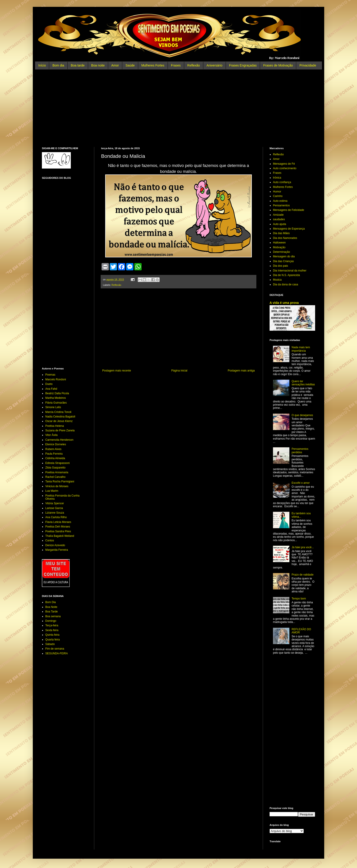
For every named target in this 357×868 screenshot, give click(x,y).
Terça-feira (52, 625)
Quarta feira (52, 640)
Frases (176, 65)
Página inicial (179, 371)
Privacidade (308, 65)
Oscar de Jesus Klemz (59, 421)
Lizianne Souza (55, 513)
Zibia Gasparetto (55, 468)
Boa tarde (78, 65)
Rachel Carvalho (55, 477)
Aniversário (214, 65)
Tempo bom (299, 599)
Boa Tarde (52, 612)
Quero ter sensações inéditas (303, 383)
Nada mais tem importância (301, 349)
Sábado (50, 644)
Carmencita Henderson (59, 440)
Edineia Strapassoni (57, 463)
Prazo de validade (303, 575)
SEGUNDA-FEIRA (57, 653)
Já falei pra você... (303, 547)
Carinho (278, 196)
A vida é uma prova (284, 303)
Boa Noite (51, 607)
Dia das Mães (281, 233)
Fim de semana (55, 649)
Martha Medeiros (56, 398)
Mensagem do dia (284, 256)
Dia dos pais (280, 266)
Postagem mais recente (117, 371)
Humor (277, 192)
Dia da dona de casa (286, 284)
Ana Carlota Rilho (56, 517)
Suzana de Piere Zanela (60, 430)
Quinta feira (52, 635)
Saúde (130, 65)
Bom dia (58, 65)
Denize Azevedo (55, 545)
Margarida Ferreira (57, 550)
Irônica (277, 178)
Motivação (279, 247)
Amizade (278, 215)
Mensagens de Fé (284, 164)
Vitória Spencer (55, 503)
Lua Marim (52, 491)
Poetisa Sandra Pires (58, 531)
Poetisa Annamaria (57, 472)
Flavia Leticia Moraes (58, 522)
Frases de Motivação (278, 65)
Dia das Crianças (283, 261)
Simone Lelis (53, 407)
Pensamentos (281, 205)
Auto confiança (282, 182)
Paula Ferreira (54, 454)
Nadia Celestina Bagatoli (60, 417)
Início (42, 65)
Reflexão (194, 65)
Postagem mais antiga (241, 371)
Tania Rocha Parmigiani (60, 481)
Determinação (282, 252)
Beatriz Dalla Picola (57, 393)
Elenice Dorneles (56, 444)
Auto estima (280, 201)
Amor (115, 65)
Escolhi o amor (301, 483)
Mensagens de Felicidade (289, 210)
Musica (277, 280)
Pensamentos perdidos (300, 451)
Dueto (49, 384)
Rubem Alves (53, 449)
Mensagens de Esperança (289, 229)
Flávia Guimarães (56, 403)
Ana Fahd (51, 389)
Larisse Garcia (54, 508)
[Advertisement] (178, 108)
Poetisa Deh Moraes (58, 527)
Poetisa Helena (55, 426)
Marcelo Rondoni (56, 379)
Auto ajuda (279, 224)
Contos (50, 540)
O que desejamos (302, 415)
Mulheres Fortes (153, 65)
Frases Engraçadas (243, 65)
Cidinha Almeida (55, 458)
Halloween (279, 243)
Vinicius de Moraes (57, 486)
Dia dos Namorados (285, 238)
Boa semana (53, 616)
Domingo (51, 621)
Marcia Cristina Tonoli (58, 412)
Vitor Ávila (51, 435)
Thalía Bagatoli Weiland (60, 536)
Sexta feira (52, 630)
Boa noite (98, 65)
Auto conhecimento (285, 168)
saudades (279, 219)
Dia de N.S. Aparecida (286, 275)
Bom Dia (51, 602)
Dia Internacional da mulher (290, 271)
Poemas (50, 375)
